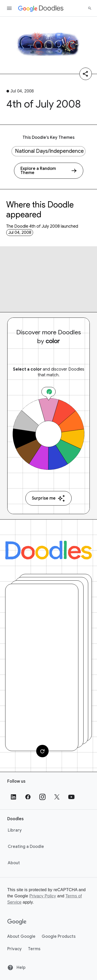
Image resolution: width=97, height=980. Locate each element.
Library (15, 830)
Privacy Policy (43, 896)
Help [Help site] (16, 968)
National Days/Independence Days (50, 151)
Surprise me (48, 498)
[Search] (90, 8)
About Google (21, 936)
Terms (34, 949)
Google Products (59, 936)
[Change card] (42, 751)
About (14, 863)
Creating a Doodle (26, 847)
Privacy (14, 949)
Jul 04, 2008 (20, 233)
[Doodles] (48, 550)
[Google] (17, 922)
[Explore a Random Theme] (49, 171)
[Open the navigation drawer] (9, 8)
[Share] (86, 74)
